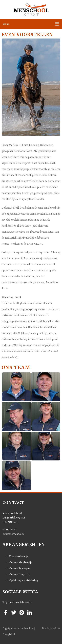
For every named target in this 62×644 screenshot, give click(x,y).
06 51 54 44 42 (10, 529)
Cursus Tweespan (20, 568)
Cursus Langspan (20, 574)
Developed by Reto (51, 628)
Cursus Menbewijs (21, 562)
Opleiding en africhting (24, 580)
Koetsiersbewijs (19, 556)
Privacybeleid (9, 634)
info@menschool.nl (13, 534)
